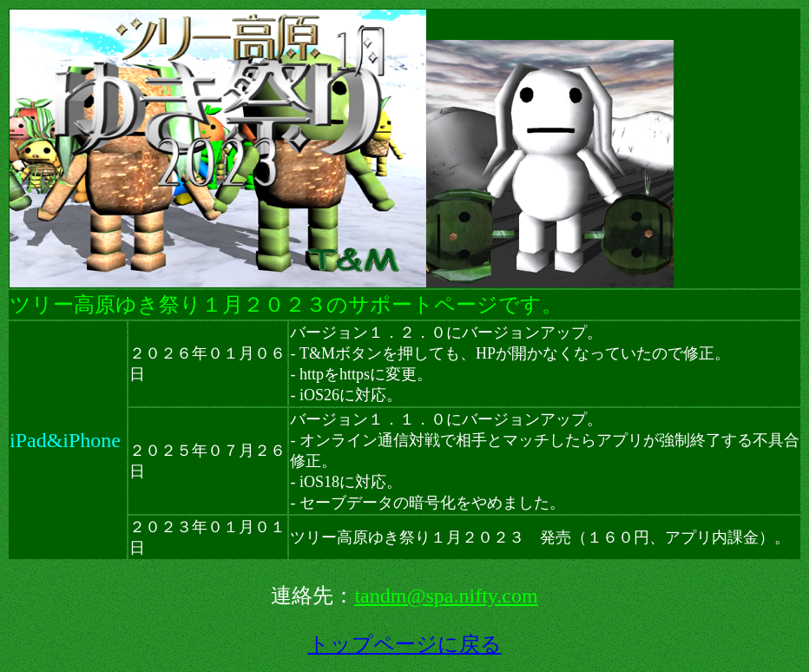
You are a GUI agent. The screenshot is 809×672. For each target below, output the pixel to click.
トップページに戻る (405, 644)
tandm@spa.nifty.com (446, 596)
